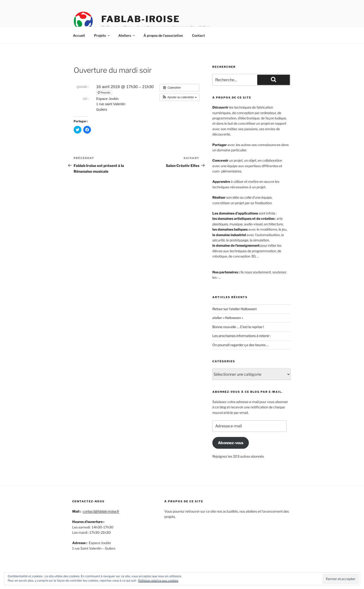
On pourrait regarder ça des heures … (241, 345)
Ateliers (127, 35)
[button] (179, 97)
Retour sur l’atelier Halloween (235, 309)
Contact (198, 35)
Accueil (79, 35)
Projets (102, 35)
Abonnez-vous (231, 443)
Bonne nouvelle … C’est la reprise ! (238, 327)
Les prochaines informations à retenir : (242, 336)
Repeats (104, 92)
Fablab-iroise (141, 19)
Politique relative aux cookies (158, 580)
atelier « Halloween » (228, 318)
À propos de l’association (163, 35)
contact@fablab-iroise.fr (101, 511)
